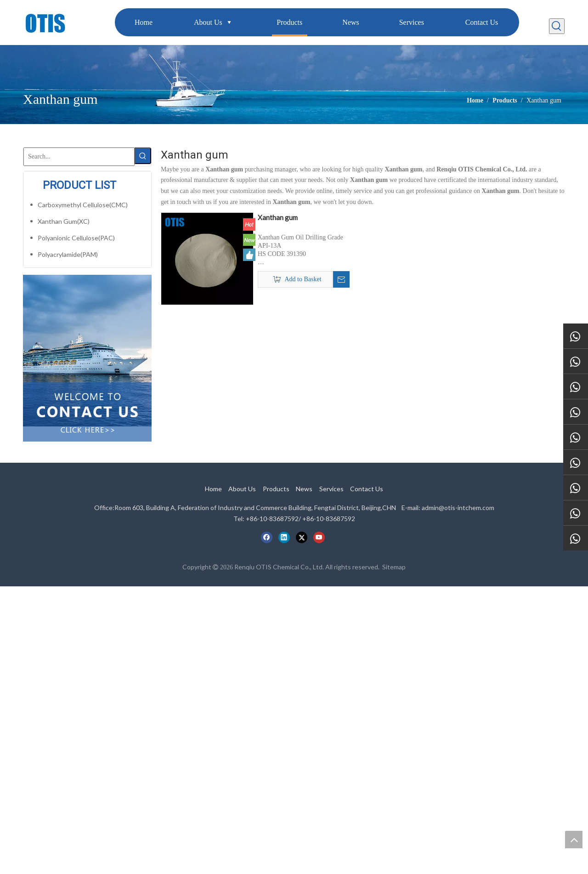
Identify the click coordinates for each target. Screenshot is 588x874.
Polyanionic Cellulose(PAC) (76, 238)
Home (213, 489)
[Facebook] (267, 537)
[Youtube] (319, 537)
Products (276, 489)
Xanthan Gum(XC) (64, 221)
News (304, 489)
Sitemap (394, 567)
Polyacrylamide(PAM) (68, 254)
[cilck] (87, 351)
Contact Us (367, 489)
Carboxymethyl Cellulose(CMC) (83, 205)
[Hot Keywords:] (557, 26)
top (574, 840)
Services (331, 489)
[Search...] (79, 157)
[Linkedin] (284, 537)
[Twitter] (302, 537)
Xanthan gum (278, 217)
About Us (242, 489)
